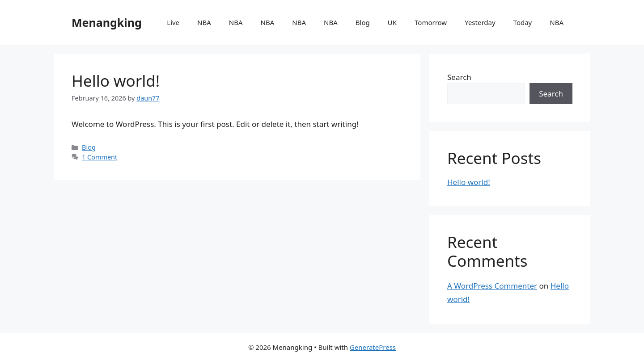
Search (459, 77)
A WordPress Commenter (492, 286)
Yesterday (480, 22)
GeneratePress (373, 347)
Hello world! (116, 81)
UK (392, 22)
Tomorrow (431, 22)
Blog (363, 22)
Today (523, 22)
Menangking (107, 22)
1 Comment (100, 157)
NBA (204, 22)
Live (173, 22)
